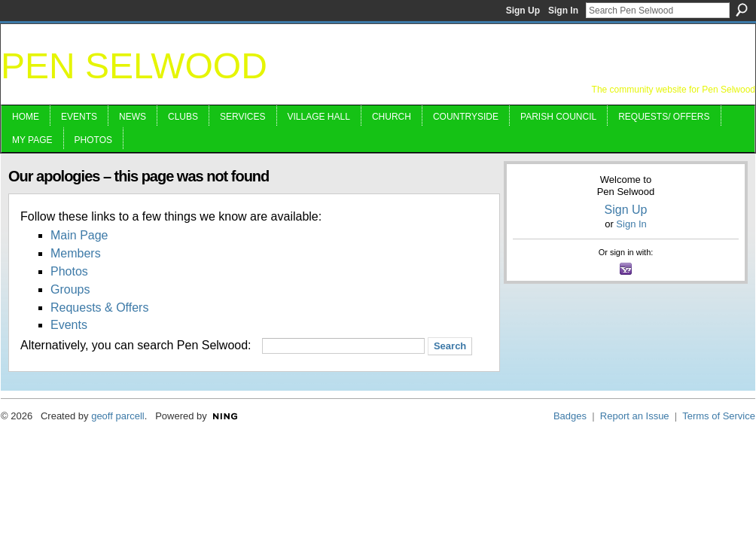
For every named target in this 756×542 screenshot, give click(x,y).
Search (742, 10)
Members (76, 253)
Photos (69, 271)
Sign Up (523, 11)
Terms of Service (719, 416)
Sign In (563, 11)
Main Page (79, 235)
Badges (570, 416)
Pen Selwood (134, 66)
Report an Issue (635, 416)
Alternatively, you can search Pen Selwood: (136, 345)
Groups (70, 289)
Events (69, 325)
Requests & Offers (99, 308)
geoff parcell (118, 416)
